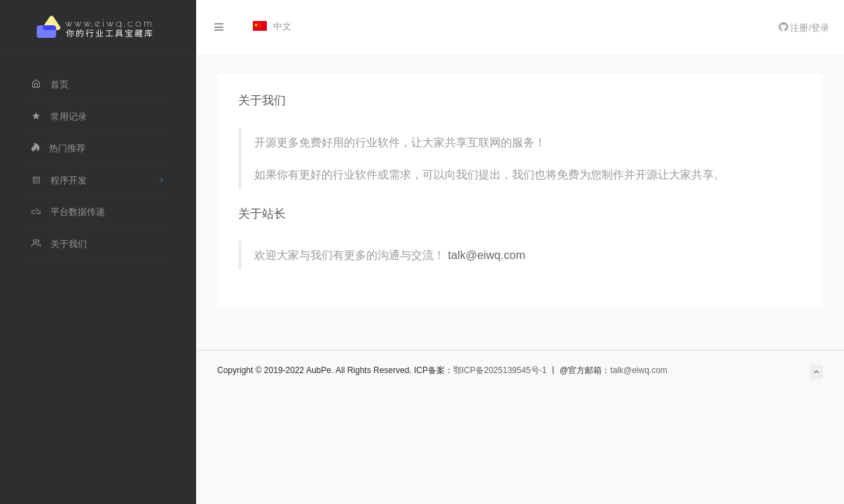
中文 (272, 26)
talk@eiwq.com (487, 255)
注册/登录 (804, 27)
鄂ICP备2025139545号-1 (500, 370)
